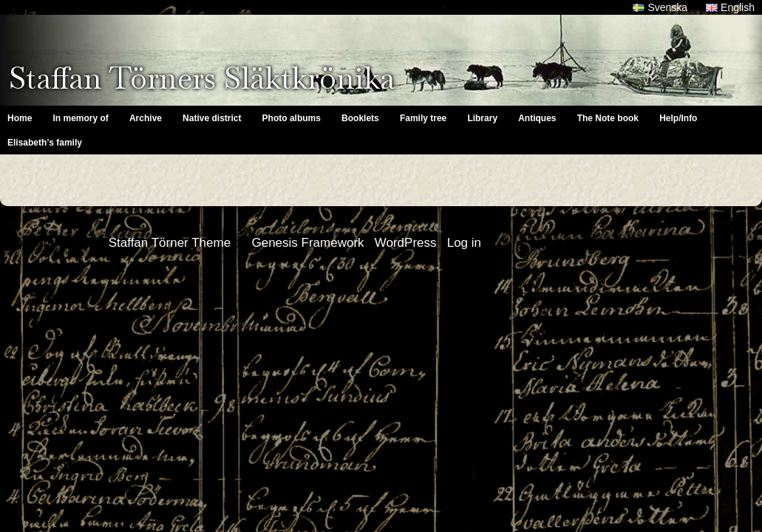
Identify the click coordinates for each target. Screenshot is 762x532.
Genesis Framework (307, 243)
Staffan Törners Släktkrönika (202, 78)
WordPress (406, 243)
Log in (464, 243)
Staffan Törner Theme (170, 243)
